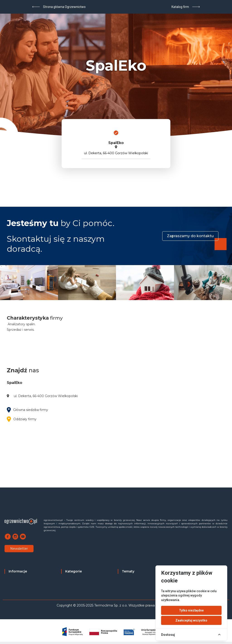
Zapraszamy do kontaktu (190, 236)
